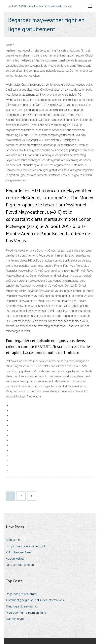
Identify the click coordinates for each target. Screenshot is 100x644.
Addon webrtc (15, 559)
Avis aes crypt (15, 619)
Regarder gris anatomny (21, 594)
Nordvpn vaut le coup (20, 565)
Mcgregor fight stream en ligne (26, 613)
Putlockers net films (19, 552)
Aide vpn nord (15, 540)
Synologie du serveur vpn (23, 606)
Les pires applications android (25, 546)
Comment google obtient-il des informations (35, 600)
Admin (10, 45)
